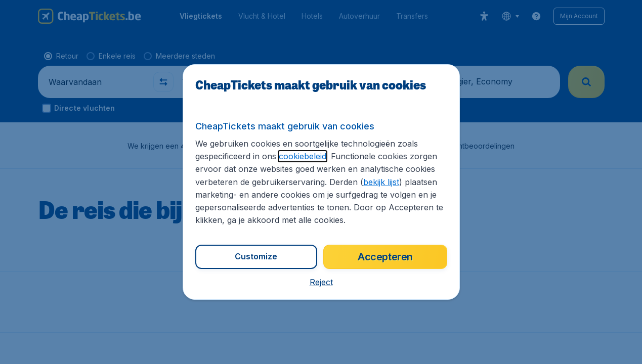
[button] (321, 282)
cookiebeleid (303, 156)
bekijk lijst (381, 182)
